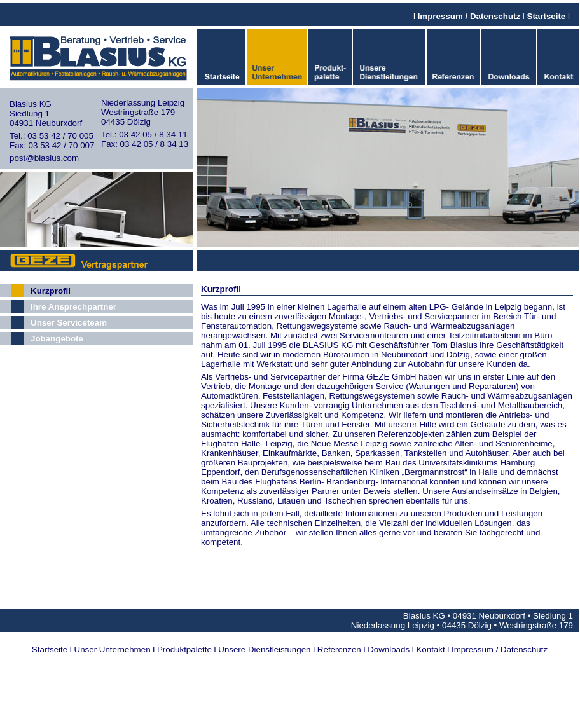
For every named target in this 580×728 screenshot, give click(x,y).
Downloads (389, 649)
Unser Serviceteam (69, 323)
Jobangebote (57, 339)
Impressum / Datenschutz (469, 16)
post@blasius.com (44, 158)
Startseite (547, 16)
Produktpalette (184, 649)
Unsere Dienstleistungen (264, 649)
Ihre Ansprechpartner (73, 307)
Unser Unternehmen (113, 649)
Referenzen (339, 649)
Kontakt (430, 649)
